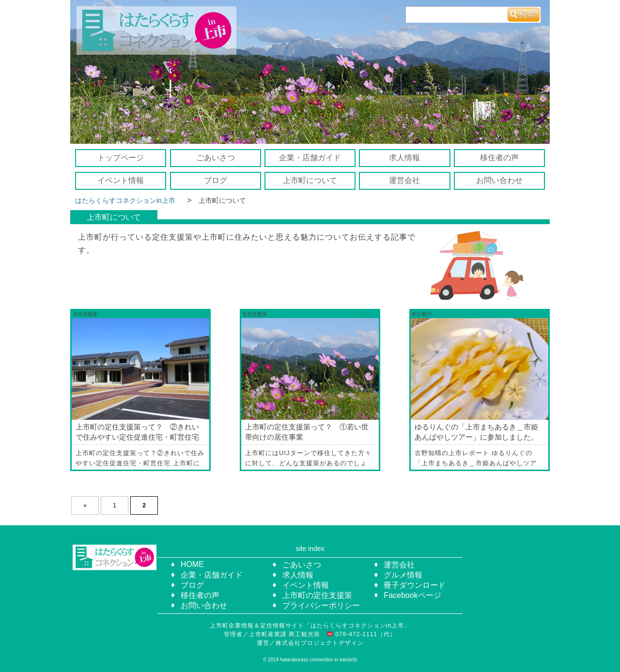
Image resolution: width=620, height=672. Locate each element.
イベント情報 (121, 180)
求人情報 (404, 158)
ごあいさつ (216, 158)
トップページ (121, 158)
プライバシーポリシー (321, 605)
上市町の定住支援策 (317, 595)
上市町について (310, 180)
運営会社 (404, 180)
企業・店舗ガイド (310, 158)
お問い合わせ (499, 180)
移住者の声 (499, 158)
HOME (192, 564)
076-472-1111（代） (365, 634)
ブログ (216, 180)
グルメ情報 (403, 575)
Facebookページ (412, 595)
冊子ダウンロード (415, 585)
